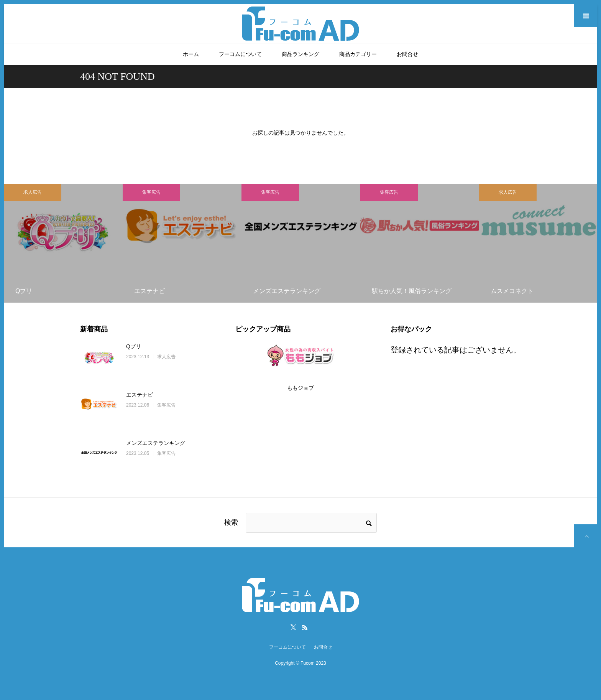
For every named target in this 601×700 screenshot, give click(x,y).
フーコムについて (240, 54)
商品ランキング (300, 54)
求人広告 (33, 192)
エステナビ (140, 395)
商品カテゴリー (358, 54)
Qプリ (134, 346)
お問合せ (407, 54)
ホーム (191, 54)
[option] (63, 243)
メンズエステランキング (156, 443)
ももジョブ (300, 388)
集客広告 (151, 192)
